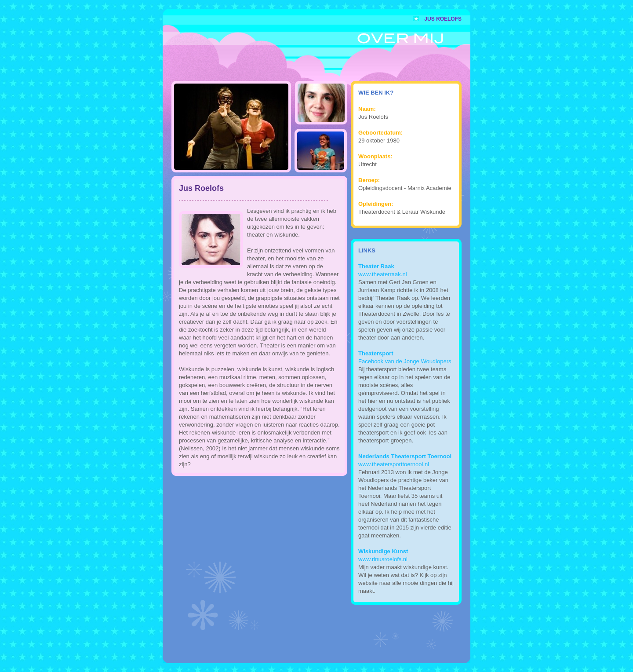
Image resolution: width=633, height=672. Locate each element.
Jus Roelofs (443, 19)
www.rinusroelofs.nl (383, 559)
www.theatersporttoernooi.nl (394, 464)
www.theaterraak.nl (383, 274)
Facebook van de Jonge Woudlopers (405, 361)
